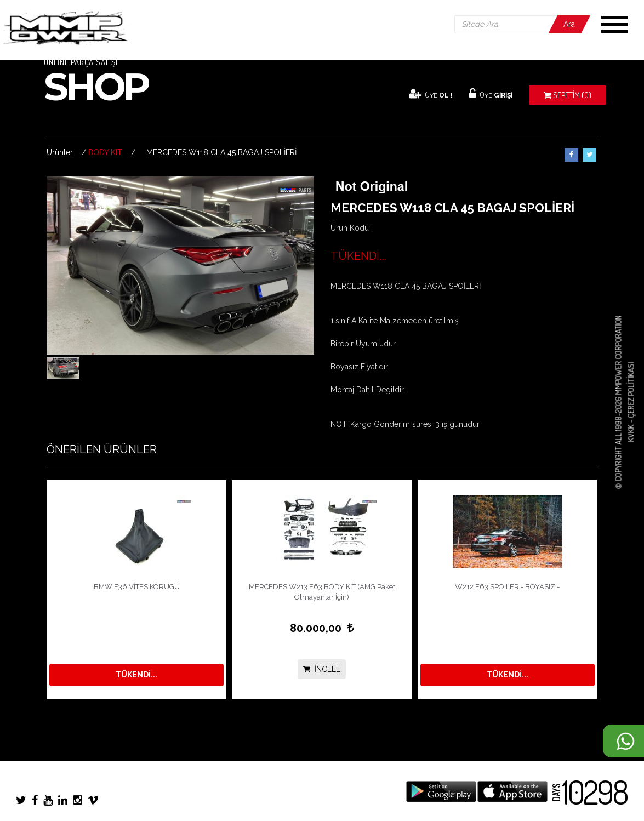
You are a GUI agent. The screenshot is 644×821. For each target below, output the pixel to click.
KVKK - (631, 430)
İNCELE (322, 669)
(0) (568, 95)
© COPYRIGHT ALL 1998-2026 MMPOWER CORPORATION (619, 403)
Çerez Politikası (631, 390)
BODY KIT (105, 152)
